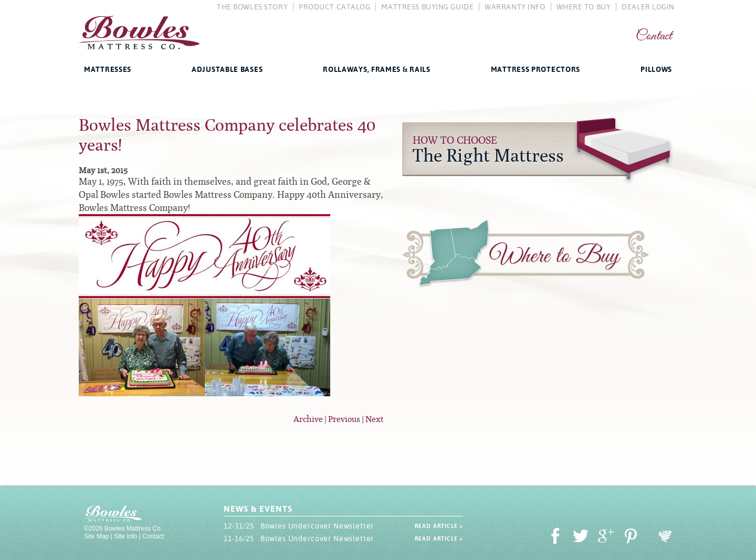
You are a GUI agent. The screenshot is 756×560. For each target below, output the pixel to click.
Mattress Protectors (535, 69)
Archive (308, 419)
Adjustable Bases (227, 69)
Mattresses (108, 69)
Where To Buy (584, 7)
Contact (654, 36)
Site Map (96, 536)
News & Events (258, 509)
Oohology (665, 537)
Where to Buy (526, 256)
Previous (344, 419)
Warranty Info (515, 7)
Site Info (125, 536)
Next (375, 419)
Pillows (656, 69)
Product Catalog (334, 7)
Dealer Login (648, 7)
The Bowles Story (252, 7)
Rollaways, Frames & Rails (377, 69)
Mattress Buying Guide (427, 7)
